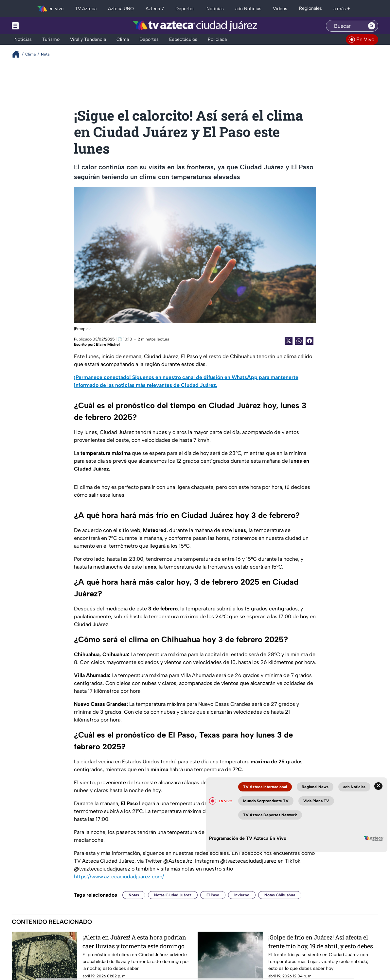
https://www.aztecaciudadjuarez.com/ (119, 877)
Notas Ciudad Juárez (173, 895)
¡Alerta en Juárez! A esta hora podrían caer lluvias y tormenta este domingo (134, 942)
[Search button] (372, 26)
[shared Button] (299, 341)
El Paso (213, 895)
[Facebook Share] (310, 341)
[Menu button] (38, 26)
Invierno (242, 895)
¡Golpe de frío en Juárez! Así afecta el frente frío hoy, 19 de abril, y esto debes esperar (321, 942)
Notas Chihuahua (280, 895)
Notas (134, 895)
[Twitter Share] (289, 341)
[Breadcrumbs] (18, 54)
